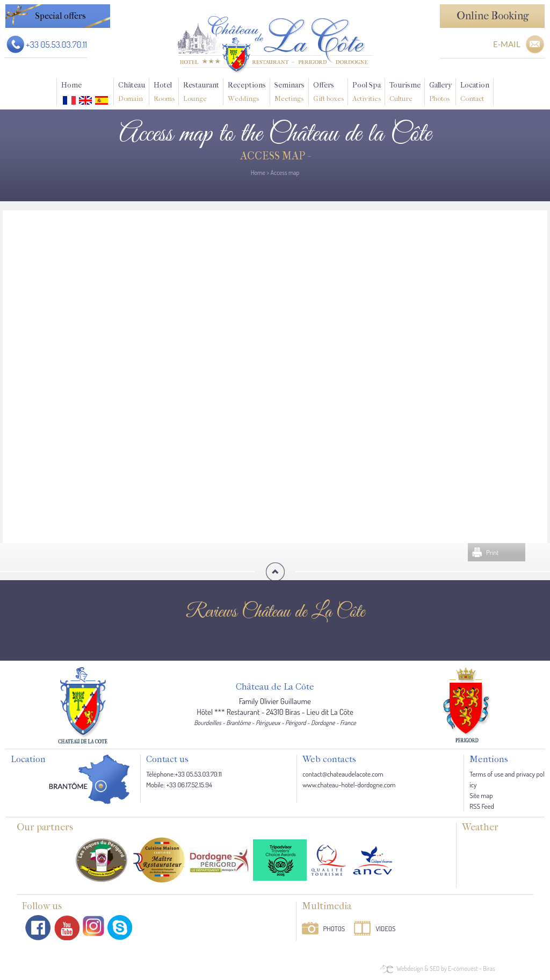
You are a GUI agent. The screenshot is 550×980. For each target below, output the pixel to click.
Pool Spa (367, 93)
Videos (385, 928)
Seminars (290, 93)
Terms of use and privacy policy (507, 779)
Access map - (275, 156)
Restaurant (201, 93)
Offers (328, 93)
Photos (334, 928)
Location (475, 93)
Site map (481, 795)
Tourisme (405, 93)
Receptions (247, 93)
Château (132, 93)
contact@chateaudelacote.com (343, 774)
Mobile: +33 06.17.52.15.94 (179, 785)
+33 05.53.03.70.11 (56, 44)
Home (71, 85)
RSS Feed (482, 806)
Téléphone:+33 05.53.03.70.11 (184, 774)
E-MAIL (507, 44)
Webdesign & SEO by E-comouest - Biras (446, 968)
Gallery (440, 93)
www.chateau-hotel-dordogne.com (349, 785)
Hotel (164, 93)
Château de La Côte (275, 687)
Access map (285, 173)
